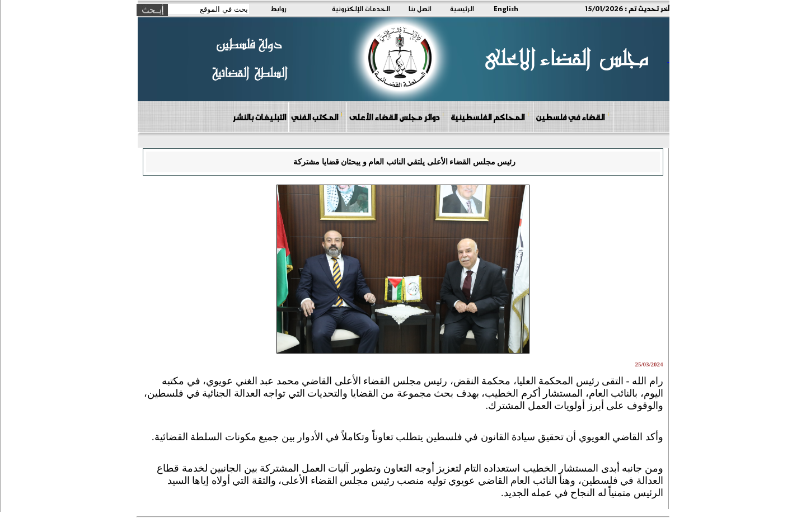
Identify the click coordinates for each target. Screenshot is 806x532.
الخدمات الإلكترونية (361, 8)
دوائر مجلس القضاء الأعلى (397, 117)
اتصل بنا (420, 8)
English (506, 8)
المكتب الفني (317, 117)
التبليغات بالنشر (259, 117)
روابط (278, 8)
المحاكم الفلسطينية (490, 117)
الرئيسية (462, 8)
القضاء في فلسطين (573, 117)
